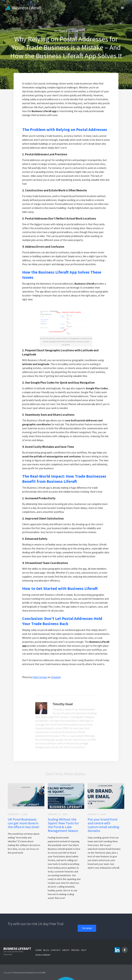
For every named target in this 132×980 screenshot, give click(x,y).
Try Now (87, 928)
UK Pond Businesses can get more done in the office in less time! (23, 823)
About (66, 950)
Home (39, 950)
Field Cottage (40, 677)
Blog (46, 950)
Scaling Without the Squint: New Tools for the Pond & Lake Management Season (63, 825)
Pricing (75, 950)
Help (84, 950)
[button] (123, 8)
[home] (25, 8)
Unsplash (56, 677)
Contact (56, 950)
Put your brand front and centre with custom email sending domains (103, 825)
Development (43, 955)
